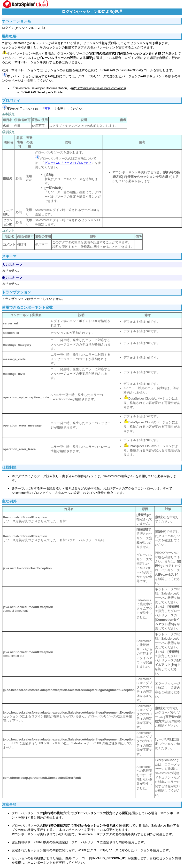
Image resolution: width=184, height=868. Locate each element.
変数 (48, 109)
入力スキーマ (12, 265)
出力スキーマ (12, 278)
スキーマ (9, 256)
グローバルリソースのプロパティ (68, 163)
